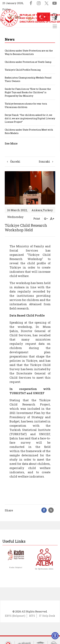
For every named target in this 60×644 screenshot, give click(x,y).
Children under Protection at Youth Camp (28, 62)
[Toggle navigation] (55, 26)
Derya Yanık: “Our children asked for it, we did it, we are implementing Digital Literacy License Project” (30, 118)
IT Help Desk (47, 616)
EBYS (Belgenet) (15, 616)
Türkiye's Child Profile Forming (23, 70)
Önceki (14, 161)
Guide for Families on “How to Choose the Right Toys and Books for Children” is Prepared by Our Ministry (28, 92)
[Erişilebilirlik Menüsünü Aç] (55, 636)
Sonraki (46, 161)
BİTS (32, 616)
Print (37, 219)
